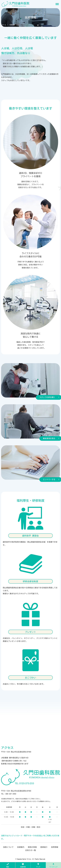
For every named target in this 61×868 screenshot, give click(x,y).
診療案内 (21, 847)
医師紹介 (44, 847)
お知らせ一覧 (31, 850)
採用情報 (55, 847)
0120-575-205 (24, 783)
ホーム (4, 25)
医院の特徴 (32, 847)
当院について (8, 847)
